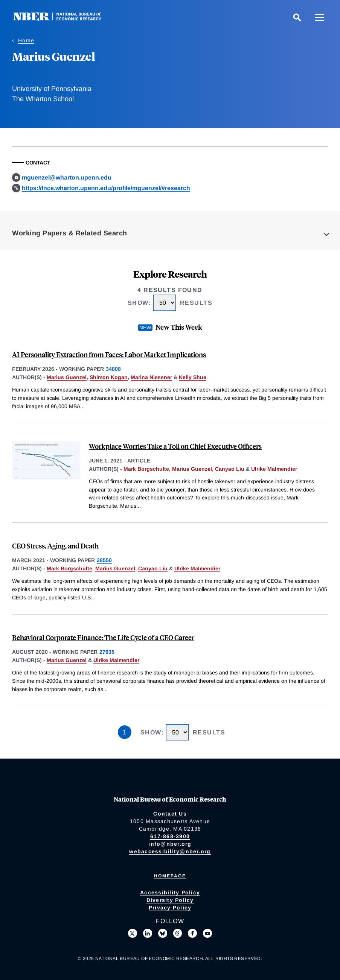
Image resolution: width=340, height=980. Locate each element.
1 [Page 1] (125, 732)
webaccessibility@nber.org (170, 851)
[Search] (297, 17)
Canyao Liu (230, 469)
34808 (113, 369)
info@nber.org (170, 844)
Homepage (170, 876)
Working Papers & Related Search (70, 233)
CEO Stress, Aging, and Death (55, 546)
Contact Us (170, 814)
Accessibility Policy (170, 892)
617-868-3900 (170, 836)
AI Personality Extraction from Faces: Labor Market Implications (109, 354)
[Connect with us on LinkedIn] (148, 933)
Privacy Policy (170, 908)
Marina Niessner (151, 377)
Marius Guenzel (67, 377)
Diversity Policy (170, 900)
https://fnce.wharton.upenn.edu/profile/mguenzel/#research (106, 188)
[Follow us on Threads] (178, 933)
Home (26, 40)
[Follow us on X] (133, 933)
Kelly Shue (193, 377)
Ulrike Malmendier (274, 469)
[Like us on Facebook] (192, 933)
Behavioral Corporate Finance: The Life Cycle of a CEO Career (103, 637)
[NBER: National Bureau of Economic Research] (63, 19)
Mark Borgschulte (146, 469)
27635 (107, 652)
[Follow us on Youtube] (207, 933)
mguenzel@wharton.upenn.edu (67, 177)
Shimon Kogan (109, 377)
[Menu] (320, 17)
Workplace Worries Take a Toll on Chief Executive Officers (175, 446)
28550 (104, 560)
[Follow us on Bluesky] (163, 933)
